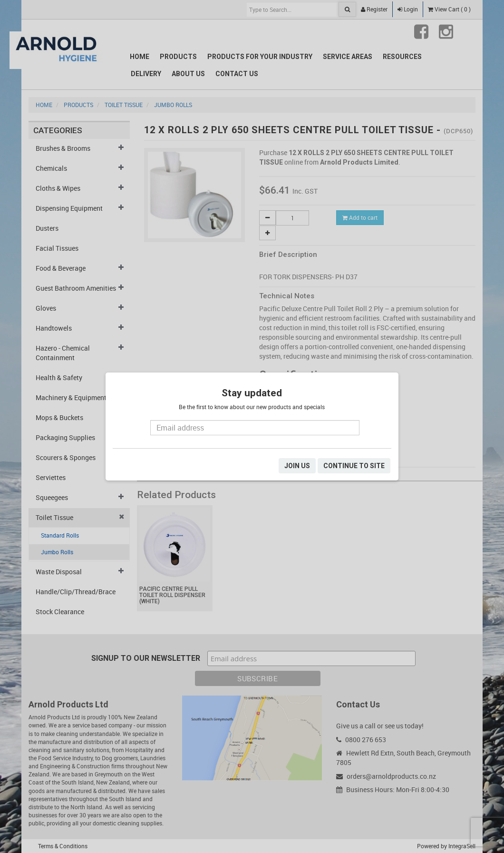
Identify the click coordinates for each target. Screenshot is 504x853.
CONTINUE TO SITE (354, 466)
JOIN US (297, 466)
